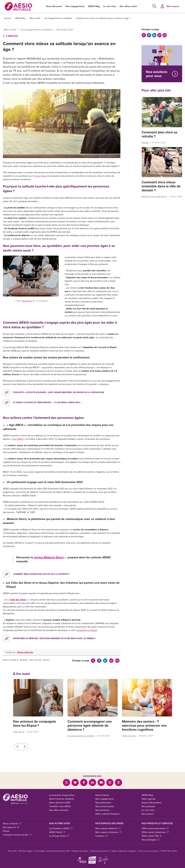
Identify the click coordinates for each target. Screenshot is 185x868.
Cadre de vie (19, 732)
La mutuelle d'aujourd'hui (62, 795)
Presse (6, 831)
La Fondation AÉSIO (61, 828)
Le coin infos (110, 6)
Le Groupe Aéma (59, 836)
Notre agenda (149, 799)
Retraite (145, 143)
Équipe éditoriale (25, 652)
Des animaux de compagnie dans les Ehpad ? (35, 723)
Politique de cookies (80, 851)
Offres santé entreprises (155, 832)
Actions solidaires (11, 660)
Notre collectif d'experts (107, 814)
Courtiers (102, 836)
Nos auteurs (148, 814)
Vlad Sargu (28, 301)
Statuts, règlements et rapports (124, 851)
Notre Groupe (35, 660)
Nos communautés (105, 806)
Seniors (46, 660)
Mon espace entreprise (108, 832)
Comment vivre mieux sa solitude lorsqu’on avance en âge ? (103, 18)
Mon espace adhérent (108, 828)
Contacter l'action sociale (17, 835)
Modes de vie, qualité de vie (154, 197)
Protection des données (100, 851)
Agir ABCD (18, 439)
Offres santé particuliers (155, 828)
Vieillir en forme (129, 736)
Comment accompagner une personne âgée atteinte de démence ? (90, 725)
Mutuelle (24, 660)
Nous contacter (12, 824)
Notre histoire (102, 795)
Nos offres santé (128, 6)
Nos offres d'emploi (59, 810)
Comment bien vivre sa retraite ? (159, 134)
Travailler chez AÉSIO (60, 806)
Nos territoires (102, 810)
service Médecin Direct (50, 557)
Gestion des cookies (169, 851)
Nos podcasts (148, 806)
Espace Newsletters (152, 803)
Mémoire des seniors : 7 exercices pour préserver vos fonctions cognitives (144, 725)
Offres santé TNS (152, 836)
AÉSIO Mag (94, 6)
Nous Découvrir (54, 6)
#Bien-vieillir (35, 18)
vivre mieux (41, 176)
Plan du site (12, 851)
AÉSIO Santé (57, 832)
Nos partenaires (103, 803)
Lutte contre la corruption (149, 851)
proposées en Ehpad (87, 630)
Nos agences (11, 827)
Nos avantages (151, 840)
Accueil (8, 18)
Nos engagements (75, 6)
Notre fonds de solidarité (62, 799)
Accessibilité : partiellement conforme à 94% (53, 851)
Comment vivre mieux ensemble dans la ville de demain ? (161, 186)
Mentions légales (26, 851)
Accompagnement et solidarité (58, 18)
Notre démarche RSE (60, 803)
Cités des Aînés (18, 600)
